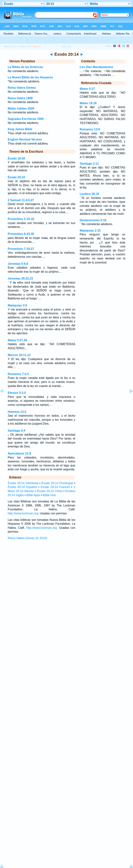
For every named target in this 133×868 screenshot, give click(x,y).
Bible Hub (49, 495)
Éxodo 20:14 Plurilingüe (57, 483)
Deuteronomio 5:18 (93, 220)
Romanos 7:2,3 (18, 374)
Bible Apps (33, 495)
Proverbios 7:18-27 (21, 249)
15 (94, 75)
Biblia (7, 46)
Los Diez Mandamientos (96, 67)
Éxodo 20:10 (16, 177)
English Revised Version (25, 139)
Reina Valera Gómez (22, 88)
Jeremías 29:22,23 (20, 278)
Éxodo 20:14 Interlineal (23, 483)
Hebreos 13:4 (17, 412)
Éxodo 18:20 (16, 158)
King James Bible (20, 129)
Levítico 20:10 (89, 194)
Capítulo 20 (25, 46)
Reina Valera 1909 (20, 98)
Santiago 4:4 (16, 431)
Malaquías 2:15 (90, 231)
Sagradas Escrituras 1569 (26, 119)
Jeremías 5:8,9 (18, 264)
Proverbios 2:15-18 (21, 219)
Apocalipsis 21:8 (19, 453)
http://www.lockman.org (23, 513)
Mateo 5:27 (87, 89)
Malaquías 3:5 (17, 305)
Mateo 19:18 (88, 103)
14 (105, 71)
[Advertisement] (67, 569)
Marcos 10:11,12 (19, 355)
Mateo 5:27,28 (17, 340)
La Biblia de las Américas (25, 67)
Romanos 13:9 (90, 129)
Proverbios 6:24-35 (21, 234)
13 (84, 71)
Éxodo (14, 46)
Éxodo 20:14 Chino (50, 491)
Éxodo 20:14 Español (22, 487)
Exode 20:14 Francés (55, 487)
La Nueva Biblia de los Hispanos (30, 77)
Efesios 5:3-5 (17, 393)
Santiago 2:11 (89, 164)
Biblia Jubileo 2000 (21, 109)
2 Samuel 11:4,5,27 (21, 200)
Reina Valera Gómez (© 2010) (27, 538)
